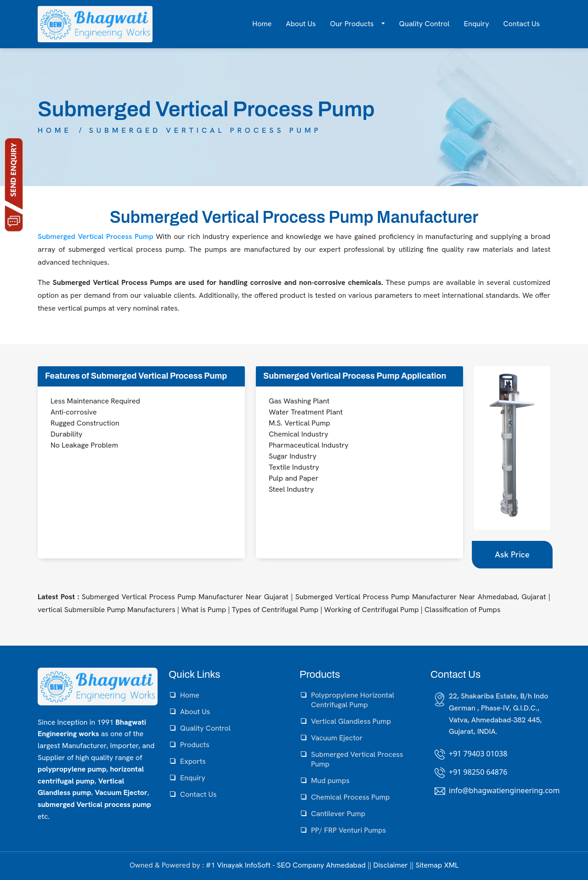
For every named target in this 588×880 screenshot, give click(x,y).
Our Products (353, 24)
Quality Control (424, 24)
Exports (193, 761)
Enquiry (477, 24)
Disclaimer (391, 865)
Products (195, 745)
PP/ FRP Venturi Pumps (348, 830)
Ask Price (512, 554)
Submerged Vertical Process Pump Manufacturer (294, 217)
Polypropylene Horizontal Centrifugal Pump (353, 700)
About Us (301, 24)
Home (262, 24)
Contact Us (522, 24)
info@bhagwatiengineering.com (504, 790)
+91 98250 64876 (478, 772)
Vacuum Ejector (337, 738)
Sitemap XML (437, 865)
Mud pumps (330, 781)
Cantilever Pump (338, 814)
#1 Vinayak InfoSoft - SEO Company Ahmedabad (286, 865)
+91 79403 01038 (478, 754)
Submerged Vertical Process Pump (205, 130)
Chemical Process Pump (350, 797)
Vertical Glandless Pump (351, 721)
